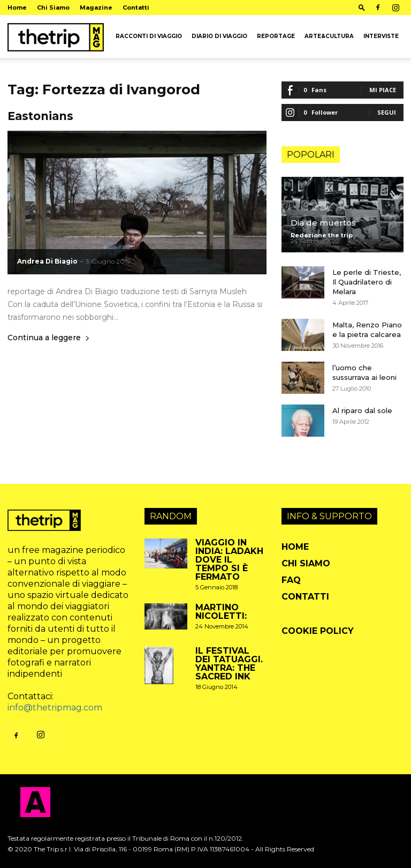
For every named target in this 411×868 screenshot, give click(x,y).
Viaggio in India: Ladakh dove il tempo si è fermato (229, 560)
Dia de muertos (323, 223)
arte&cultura (329, 36)
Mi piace (383, 90)
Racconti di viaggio (149, 36)
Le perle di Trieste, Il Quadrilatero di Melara (367, 282)
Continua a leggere (49, 338)
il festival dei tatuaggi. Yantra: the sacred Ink (229, 664)
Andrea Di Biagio (47, 261)
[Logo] (56, 36)
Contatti (136, 8)
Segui (387, 112)
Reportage (276, 36)
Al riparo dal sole (362, 410)
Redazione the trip (322, 235)
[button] (362, 7)
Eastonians (40, 116)
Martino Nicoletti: (221, 612)
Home (17, 8)
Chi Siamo (53, 8)
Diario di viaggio (219, 36)
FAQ (291, 580)
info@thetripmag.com (55, 708)
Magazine (96, 8)
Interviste (381, 36)
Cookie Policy (318, 631)
